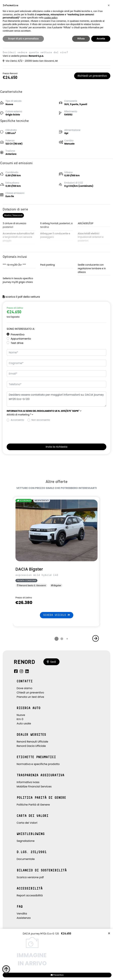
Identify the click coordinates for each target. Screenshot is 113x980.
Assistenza (24, 918)
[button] (44, 411)
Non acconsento (41, 420)
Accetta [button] (101, 39)
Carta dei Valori (27, 823)
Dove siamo (25, 688)
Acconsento (17, 420)
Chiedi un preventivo (30, 693)
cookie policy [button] (51, 18)
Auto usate (24, 723)
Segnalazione (26, 841)
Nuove (21, 715)
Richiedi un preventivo (92, 76)
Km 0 (20, 719)
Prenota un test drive (30, 697)
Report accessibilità (30, 895)
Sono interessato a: (21, 329)
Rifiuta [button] (81, 39)
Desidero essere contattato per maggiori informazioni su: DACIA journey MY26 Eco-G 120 (56, 399)
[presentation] (32, 432)
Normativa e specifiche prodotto (38, 764)
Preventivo (18, 335)
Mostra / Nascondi (13, 215)
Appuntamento (21, 339)
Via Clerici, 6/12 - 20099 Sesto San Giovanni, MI (30, 61)
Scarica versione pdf (30, 877)
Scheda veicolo (57, 615)
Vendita (22, 914)
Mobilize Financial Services (34, 787)
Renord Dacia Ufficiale (31, 746)
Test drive (17, 343)
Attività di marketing (20, 415)
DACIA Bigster (29, 569)
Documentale (26, 859)
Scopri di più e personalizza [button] (23, 39)
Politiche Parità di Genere (33, 805)
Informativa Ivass (28, 782)
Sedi (51, 662)
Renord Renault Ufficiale (32, 742)
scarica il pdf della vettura (21, 297)
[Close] (109, 933)
